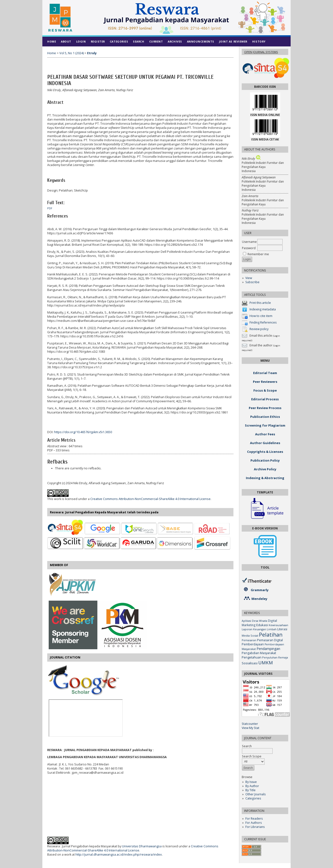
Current (156, 41)
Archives (175, 41)
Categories (253, 798)
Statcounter (250, 724)
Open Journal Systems (261, 52)
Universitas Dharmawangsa (142, 846)
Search (139, 41)
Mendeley (259, 599)
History (259, 41)
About (66, 41)
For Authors (254, 823)
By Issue (251, 782)
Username (249, 242)
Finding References (263, 323)
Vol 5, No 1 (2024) (72, 53)
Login (81, 41)
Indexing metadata (263, 310)
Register (98, 41)
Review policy (259, 329)
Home (52, 41)
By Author (252, 786)
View (249, 278)
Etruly (92, 53)
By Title (250, 790)
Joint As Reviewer (233, 41)
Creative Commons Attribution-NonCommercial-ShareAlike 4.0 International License (150, 499)
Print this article (260, 303)
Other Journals (255, 794)
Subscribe (252, 282)
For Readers (254, 819)
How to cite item (261, 316)
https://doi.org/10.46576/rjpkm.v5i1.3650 (83, 432)
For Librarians (255, 827)
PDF (50, 208)
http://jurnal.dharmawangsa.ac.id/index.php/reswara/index (119, 855)
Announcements (201, 41)
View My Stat (250, 728)
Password (249, 248)
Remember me (258, 254)
